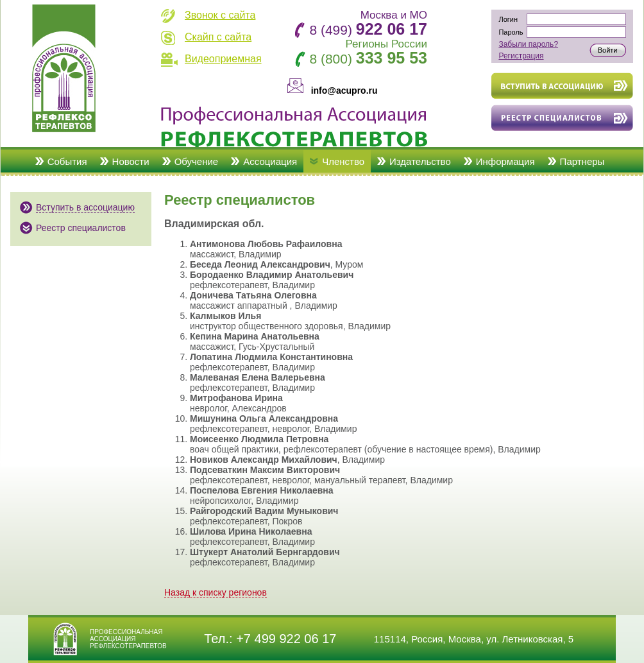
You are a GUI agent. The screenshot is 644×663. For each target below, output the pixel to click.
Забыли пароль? (528, 44)
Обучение (197, 161)
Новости (131, 161)
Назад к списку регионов (216, 592)
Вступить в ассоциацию (85, 207)
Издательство (420, 161)
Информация (505, 161)
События (67, 161)
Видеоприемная (223, 59)
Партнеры (582, 161)
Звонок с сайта (220, 15)
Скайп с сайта (218, 37)
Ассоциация (270, 161)
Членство (343, 161)
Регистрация (521, 56)
